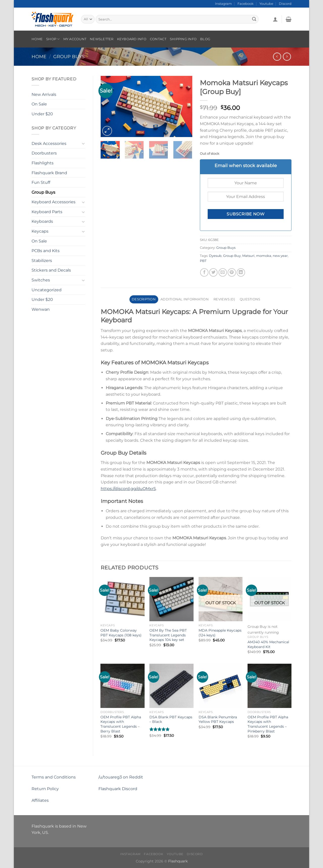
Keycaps (40, 231)
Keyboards (42, 221)
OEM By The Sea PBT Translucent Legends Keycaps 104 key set (168, 635)
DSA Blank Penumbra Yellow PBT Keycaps (218, 719)
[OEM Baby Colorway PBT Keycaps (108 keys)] (123, 599)
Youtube (266, 4)
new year (280, 256)
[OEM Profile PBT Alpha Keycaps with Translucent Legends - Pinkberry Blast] (270, 686)
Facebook (246, 4)
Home (37, 39)
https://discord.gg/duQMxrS (128, 489)
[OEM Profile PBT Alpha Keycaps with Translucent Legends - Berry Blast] (123, 686)
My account (75, 39)
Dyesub (215, 256)
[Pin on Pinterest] (232, 272)
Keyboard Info (132, 39)
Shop (53, 39)
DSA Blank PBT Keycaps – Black (171, 719)
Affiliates (40, 800)
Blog (205, 39)
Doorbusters (44, 153)
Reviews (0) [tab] (224, 299)
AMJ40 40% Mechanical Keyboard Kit (268, 644)
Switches (41, 280)
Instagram (223, 4)
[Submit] (254, 19)
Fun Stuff (41, 182)
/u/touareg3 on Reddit (121, 777)
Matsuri (248, 256)
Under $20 (42, 114)
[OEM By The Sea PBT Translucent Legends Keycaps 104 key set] (171, 599)
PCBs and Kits (46, 251)
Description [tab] (144, 299)
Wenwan (41, 309)
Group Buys (69, 57)
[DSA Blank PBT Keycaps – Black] (171, 686)
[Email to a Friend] (223, 272)
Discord (285, 4)
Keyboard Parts (47, 212)
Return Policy (45, 789)
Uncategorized (47, 290)
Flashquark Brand (49, 173)
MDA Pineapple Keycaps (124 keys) (220, 633)
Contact (158, 39)
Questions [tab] (250, 299)
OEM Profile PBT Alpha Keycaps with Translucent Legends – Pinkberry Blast (268, 724)
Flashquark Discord (118, 789)
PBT (203, 261)
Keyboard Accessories (53, 202)
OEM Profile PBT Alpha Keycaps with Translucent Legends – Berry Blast (121, 724)
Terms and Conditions (54, 777)
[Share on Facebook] (204, 272)
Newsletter (102, 39)
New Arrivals (44, 94)
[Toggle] (83, 143)
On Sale (39, 104)
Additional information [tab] (185, 299)
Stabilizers (42, 261)
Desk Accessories (49, 143)
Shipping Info (183, 39)
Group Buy (232, 256)
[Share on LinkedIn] (241, 272)
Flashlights (43, 163)
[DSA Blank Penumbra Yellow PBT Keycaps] (221, 686)
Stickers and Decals (51, 270)
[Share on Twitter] (213, 272)
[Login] (275, 19)
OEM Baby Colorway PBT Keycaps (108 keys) (121, 633)
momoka (264, 256)
